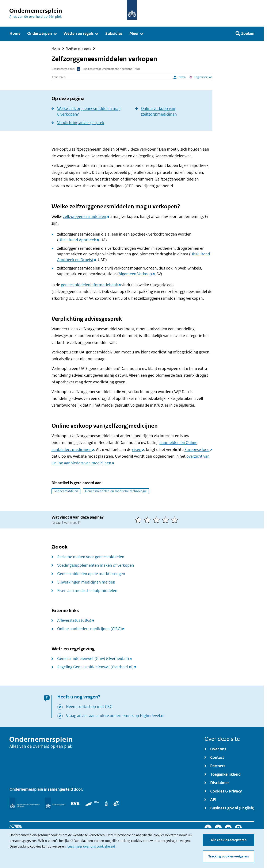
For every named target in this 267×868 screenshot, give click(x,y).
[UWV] (116, 803)
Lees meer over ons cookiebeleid (91, 846)
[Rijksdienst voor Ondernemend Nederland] (24, 803)
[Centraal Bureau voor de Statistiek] (106, 803)
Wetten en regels (79, 49)
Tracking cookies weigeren (228, 856)
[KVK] (75, 803)
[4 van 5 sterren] (166, 520)
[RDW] (92, 803)
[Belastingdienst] (55, 803)
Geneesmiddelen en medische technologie (116, 491)
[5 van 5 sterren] (176, 520)
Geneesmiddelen (66, 491)
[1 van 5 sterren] (139, 520)
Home (56, 49)
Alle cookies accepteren (229, 840)
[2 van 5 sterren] (148, 520)
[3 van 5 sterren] (157, 520)
